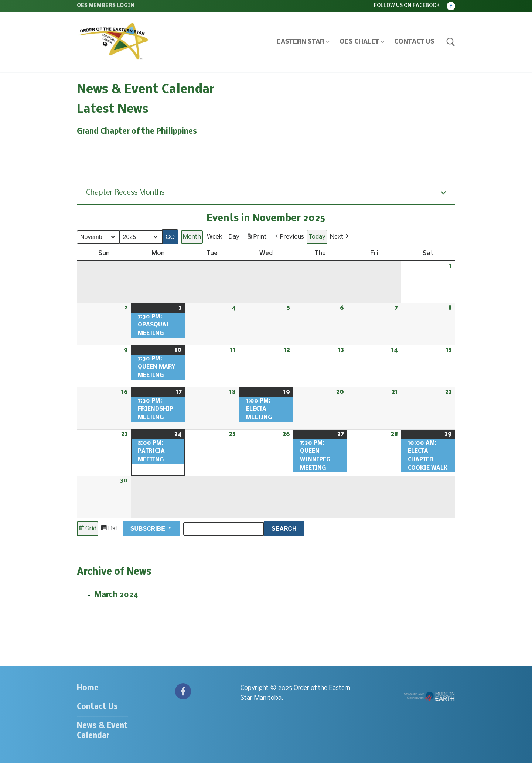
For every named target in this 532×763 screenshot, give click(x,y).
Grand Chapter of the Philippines (137, 132)
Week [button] (215, 237)
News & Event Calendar (102, 731)
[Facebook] (451, 6)
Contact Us (97, 707)
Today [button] (317, 237)
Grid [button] (87, 530)
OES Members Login (106, 6)
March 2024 (116, 595)
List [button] (109, 530)
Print (257, 238)
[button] (289, 237)
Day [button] (234, 237)
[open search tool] (451, 42)
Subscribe (152, 528)
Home (88, 688)
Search (288, 527)
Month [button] (192, 237)
